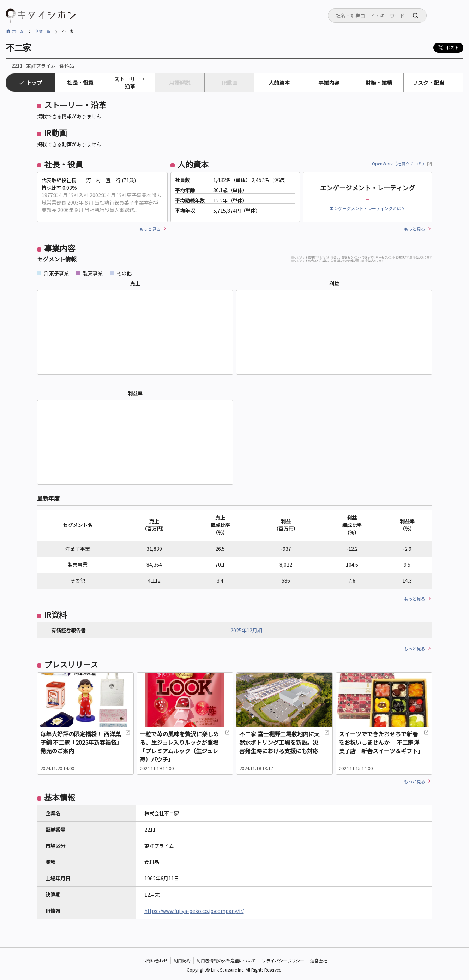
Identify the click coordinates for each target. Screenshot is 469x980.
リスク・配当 (428, 82)
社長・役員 (80, 82)
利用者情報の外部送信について (226, 960)
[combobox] (377, 16)
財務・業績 (379, 82)
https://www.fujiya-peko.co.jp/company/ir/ (194, 911)
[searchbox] (379, 16)
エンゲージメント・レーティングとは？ (368, 208)
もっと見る (150, 229)
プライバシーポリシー (283, 960)
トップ (34, 82)
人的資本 (279, 82)
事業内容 (329, 82)
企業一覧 (43, 31)
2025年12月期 (246, 630)
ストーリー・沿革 (130, 83)
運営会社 (319, 960)
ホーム (18, 31)
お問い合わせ (155, 960)
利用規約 (182, 960)
